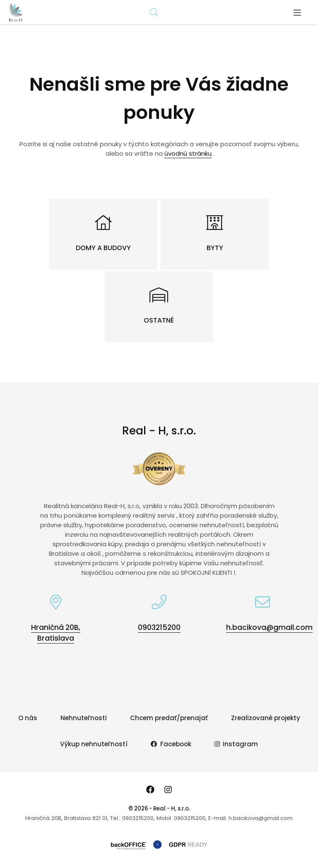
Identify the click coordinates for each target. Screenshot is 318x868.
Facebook (171, 744)
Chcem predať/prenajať (169, 718)
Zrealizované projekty (266, 718)
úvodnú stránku (188, 153)
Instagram (236, 744)
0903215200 (159, 627)
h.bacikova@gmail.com (269, 627)
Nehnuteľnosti (84, 718)
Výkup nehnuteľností (94, 744)
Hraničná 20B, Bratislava (56, 633)
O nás (28, 718)
